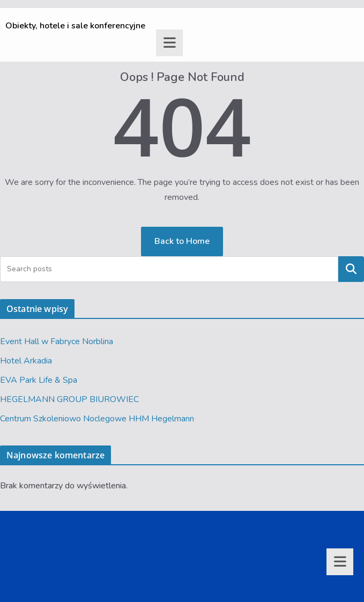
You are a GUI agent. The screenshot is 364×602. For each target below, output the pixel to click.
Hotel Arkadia (26, 361)
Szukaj (351, 269)
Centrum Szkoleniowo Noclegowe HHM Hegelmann (97, 419)
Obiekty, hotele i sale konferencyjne (75, 26)
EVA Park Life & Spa (39, 380)
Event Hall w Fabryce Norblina (57, 341)
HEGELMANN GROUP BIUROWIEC (69, 399)
